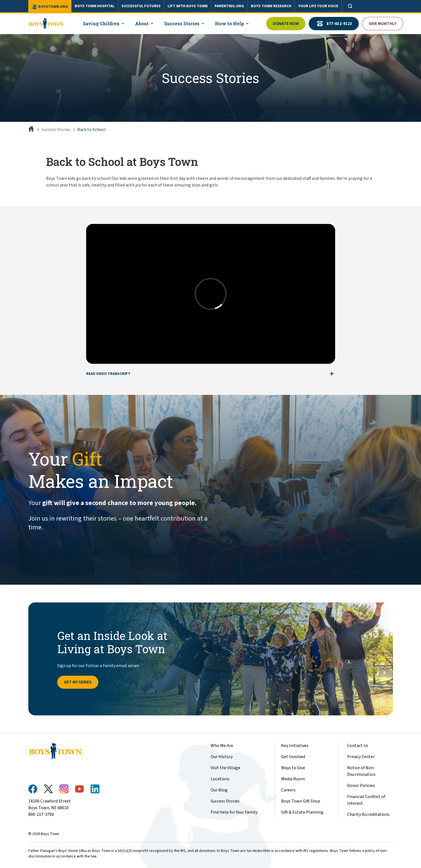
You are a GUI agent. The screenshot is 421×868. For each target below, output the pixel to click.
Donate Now (286, 24)
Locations (220, 779)
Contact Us (358, 746)
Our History (222, 757)
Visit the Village (226, 768)
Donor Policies (361, 786)
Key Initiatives (295, 746)
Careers (288, 790)
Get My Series (78, 682)
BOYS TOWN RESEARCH (271, 6)
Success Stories (56, 130)
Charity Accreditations (368, 814)
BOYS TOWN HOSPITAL (95, 6)
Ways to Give (293, 768)
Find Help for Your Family (234, 812)
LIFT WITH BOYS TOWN (188, 6)
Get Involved (293, 757)
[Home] (32, 130)
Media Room (293, 779)
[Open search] (350, 6)
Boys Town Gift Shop (301, 801)
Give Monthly (383, 24)
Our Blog (219, 790)
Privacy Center (361, 757)
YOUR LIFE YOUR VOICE (318, 6)
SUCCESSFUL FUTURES (141, 6)
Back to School (91, 130)
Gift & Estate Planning (302, 812)
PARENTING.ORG (229, 6)
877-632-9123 (334, 24)
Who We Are (222, 746)
